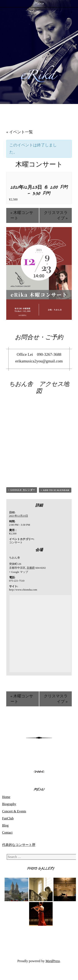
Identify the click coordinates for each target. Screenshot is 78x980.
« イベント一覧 (20, 132)
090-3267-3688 (49, 354)
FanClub (8, 818)
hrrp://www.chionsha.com (23, 590)
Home (6, 797)
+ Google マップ (19, 572)
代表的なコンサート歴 (19, 845)
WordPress (53, 961)
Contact (7, 832)
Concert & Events (14, 811)
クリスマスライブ (56, 215)
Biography (9, 804)
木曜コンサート (22, 215)
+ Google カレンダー (22, 490)
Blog (5, 825)
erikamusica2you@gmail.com (39, 361)
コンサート (16, 542)
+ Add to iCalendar (55, 490)
